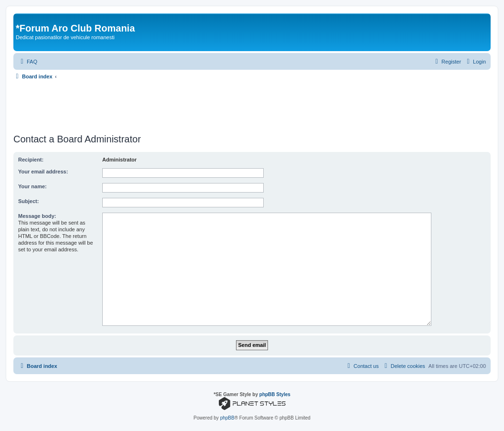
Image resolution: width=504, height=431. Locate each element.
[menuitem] (28, 62)
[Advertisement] (187, 104)
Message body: (37, 216)
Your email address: (43, 172)
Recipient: (31, 160)
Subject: (28, 201)
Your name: (32, 186)
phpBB (227, 418)
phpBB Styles (275, 394)
